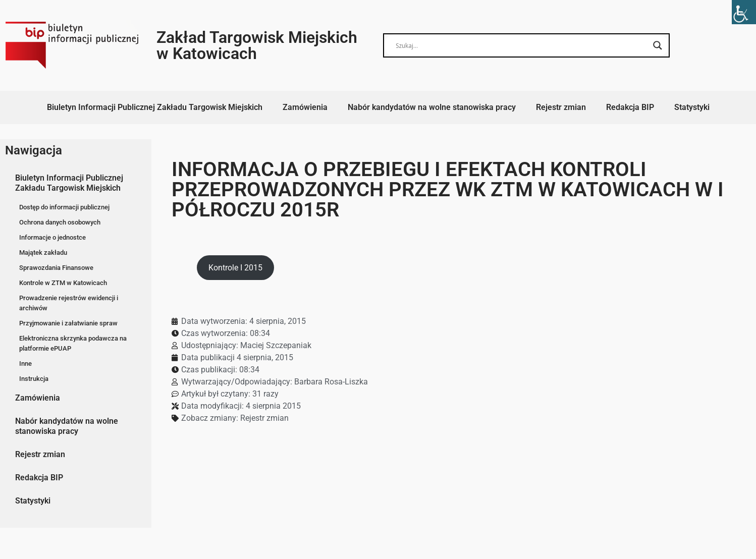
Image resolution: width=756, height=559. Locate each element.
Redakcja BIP (630, 107)
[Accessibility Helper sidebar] (744, 12)
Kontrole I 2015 (235, 268)
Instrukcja (34, 379)
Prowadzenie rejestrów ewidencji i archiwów (69, 303)
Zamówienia (305, 107)
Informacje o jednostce (52, 237)
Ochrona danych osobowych (60, 222)
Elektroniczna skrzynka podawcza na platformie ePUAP (73, 343)
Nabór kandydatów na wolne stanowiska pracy (432, 107)
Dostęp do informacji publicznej (64, 207)
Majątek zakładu (43, 253)
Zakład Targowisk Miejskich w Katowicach (257, 45)
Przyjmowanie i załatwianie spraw (68, 323)
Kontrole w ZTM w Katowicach (63, 283)
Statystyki (692, 107)
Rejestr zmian (561, 107)
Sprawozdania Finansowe (56, 268)
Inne (25, 364)
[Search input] (522, 45)
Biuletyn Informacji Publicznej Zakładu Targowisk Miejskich (155, 107)
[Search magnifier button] (658, 45)
